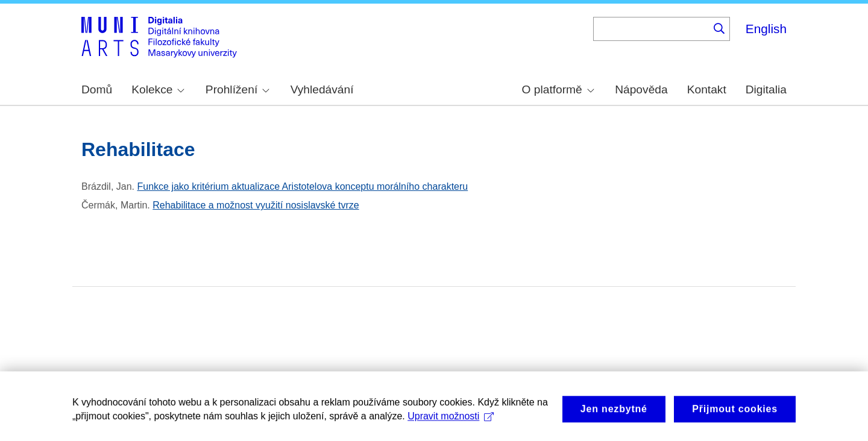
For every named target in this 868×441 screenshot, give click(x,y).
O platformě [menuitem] (558, 89)
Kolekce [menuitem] (158, 89)
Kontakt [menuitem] (707, 89)
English (766, 29)
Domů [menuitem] (97, 89)
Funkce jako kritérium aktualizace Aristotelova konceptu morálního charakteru (302, 186)
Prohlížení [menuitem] (237, 89)
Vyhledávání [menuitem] (322, 89)
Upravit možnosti (451, 424)
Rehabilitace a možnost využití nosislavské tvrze (256, 205)
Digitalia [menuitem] (766, 89)
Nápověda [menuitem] (641, 89)
